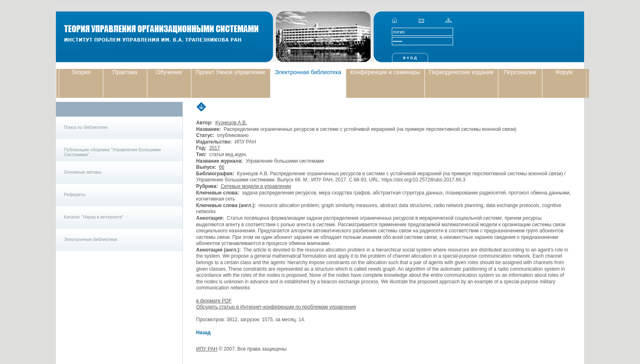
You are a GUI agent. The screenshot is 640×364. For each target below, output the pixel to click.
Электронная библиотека (308, 72)
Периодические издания (461, 72)
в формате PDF (214, 301)
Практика (125, 72)
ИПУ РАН (207, 349)
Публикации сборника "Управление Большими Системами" (112, 152)
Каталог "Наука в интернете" (94, 217)
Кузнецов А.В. (231, 123)
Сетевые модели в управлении (256, 186)
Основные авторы (83, 172)
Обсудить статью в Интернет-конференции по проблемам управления (276, 307)
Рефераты (75, 194)
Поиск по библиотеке (86, 127)
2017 (214, 148)
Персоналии (520, 72)
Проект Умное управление (231, 72)
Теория (81, 72)
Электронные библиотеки (91, 239)
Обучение (169, 72)
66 (221, 167)
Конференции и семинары (385, 72)
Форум (564, 72)
